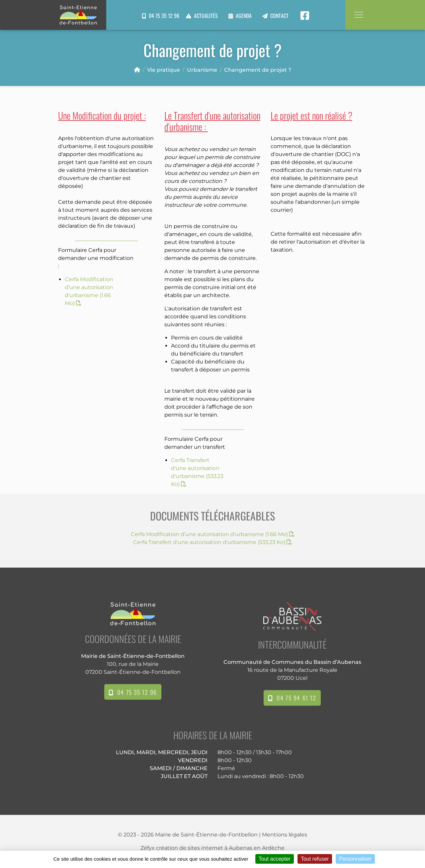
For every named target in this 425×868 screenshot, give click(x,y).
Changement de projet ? (258, 70)
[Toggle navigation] (358, 15)
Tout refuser (315, 859)
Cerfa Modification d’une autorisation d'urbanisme (213, 534)
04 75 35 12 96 (161, 16)
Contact (279, 16)
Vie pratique (164, 70)
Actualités (206, 16)
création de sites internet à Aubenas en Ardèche (220, 848)
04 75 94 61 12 (292, 698)
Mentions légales (285, 835)
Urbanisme (202, 70)
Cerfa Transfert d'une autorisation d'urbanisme (212, 542)
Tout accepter (275, 859)
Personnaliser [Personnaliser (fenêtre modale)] (355, 859)
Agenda (244, 16)
